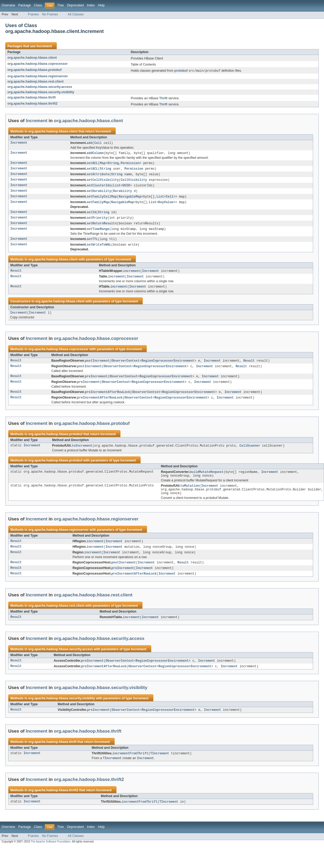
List (117, 187)
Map (103, 164)
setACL (92, 164)
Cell (98, 143)
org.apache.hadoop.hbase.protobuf (34, 70)
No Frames (50, 14)
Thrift (163, 99)
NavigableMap (130, 199)
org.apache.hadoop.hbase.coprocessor (38, 64)
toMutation (190, 494)
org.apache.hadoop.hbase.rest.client (35, 82)
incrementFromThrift (130, 766)
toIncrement (82, 453)
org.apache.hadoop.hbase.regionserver (38, 76)
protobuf (181, 71)
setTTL (92, 243)
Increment (44, 46)
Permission (130, 164)
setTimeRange (98, 233)
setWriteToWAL (99, 249)
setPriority (97, 221)
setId (91, 215)
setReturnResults (102, 227)
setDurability (99, 193)
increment (132, 276)
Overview (8, 5)
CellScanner (250, 453)
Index (91, 5)
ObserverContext (125, 367)
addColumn (95, 154)
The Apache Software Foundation (51, 855)
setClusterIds (99, 187)
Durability (122, 193)
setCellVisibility (103, 182)
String (113, 164)
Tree (61, 5)
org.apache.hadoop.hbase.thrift (32, 98)
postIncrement (97, 367)
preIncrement (96, 383)
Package (25, 5)
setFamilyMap (98, 205)
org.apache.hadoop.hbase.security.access (40, 87)
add (89, 143)
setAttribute (98, 176)
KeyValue (166, 205)
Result (16, 276)
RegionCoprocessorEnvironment (168, 367)
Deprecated (75, 5)
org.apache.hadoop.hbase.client (32, 58)
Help (101, 5)
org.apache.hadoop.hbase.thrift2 (32, 104)
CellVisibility (134, 182)
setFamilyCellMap (102, 199)
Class (38, 5)
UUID (126, 187)
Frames (33, 14)
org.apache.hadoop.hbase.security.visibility (41, 92)
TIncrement (160, 766)
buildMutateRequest (206, 480)
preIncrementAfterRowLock (108, 399)
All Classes (76, 14)
